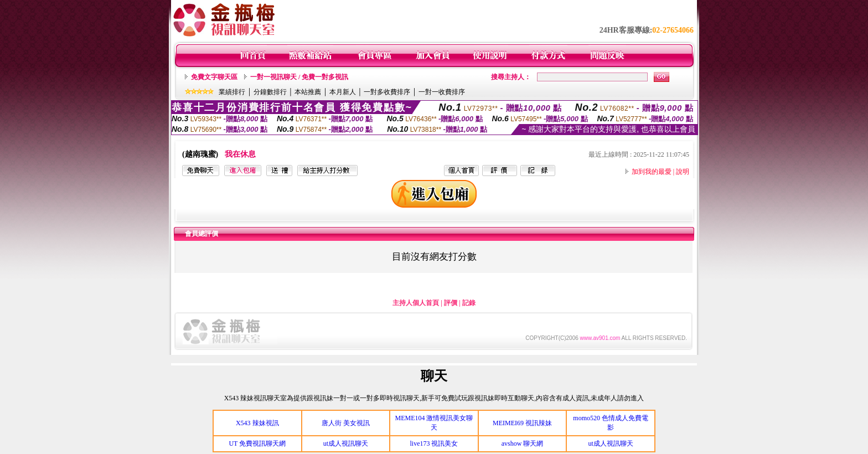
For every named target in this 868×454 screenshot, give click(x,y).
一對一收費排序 (442, 92)
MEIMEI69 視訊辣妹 (522, 423)
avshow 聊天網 (523, 443)
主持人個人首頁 (416, 303)
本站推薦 (308, 92)
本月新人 (343, 92)
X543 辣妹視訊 (257, 423)
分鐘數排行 (270, 92)
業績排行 (232, 92)
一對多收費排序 (387, 92)
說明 (683, 172)
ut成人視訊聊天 (346, 443)
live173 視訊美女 (434, 443)
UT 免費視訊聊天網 (257, 443)
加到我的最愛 (652, 172)
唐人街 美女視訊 (346, 423)
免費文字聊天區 (214, 77)
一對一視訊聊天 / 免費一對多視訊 (299, 77)
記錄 (469, 303)
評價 (451, 303)
